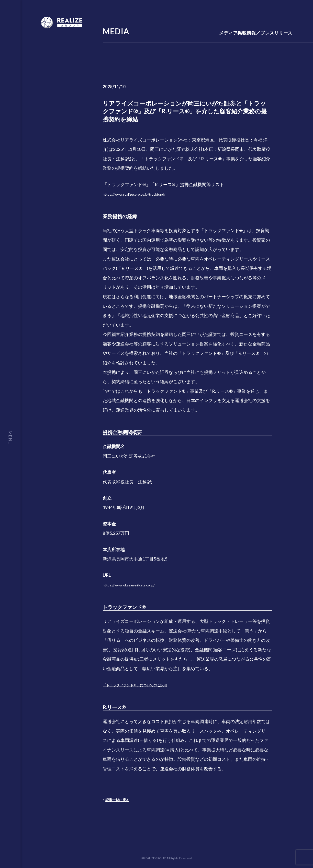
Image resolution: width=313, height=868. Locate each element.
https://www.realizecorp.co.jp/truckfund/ (143, 194)
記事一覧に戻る (120, 799)
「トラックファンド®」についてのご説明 (144, 685)
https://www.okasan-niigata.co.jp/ (135, 585)
